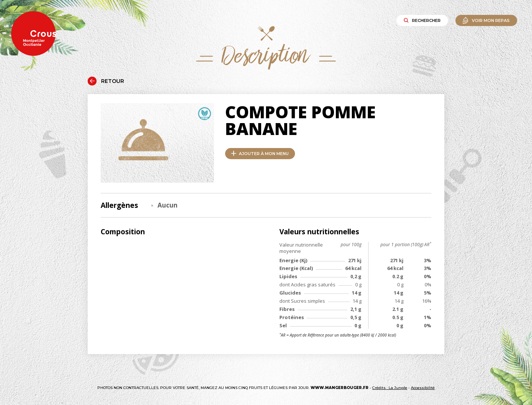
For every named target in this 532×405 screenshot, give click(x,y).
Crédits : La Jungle (390, 388)
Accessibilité (423, 388)
